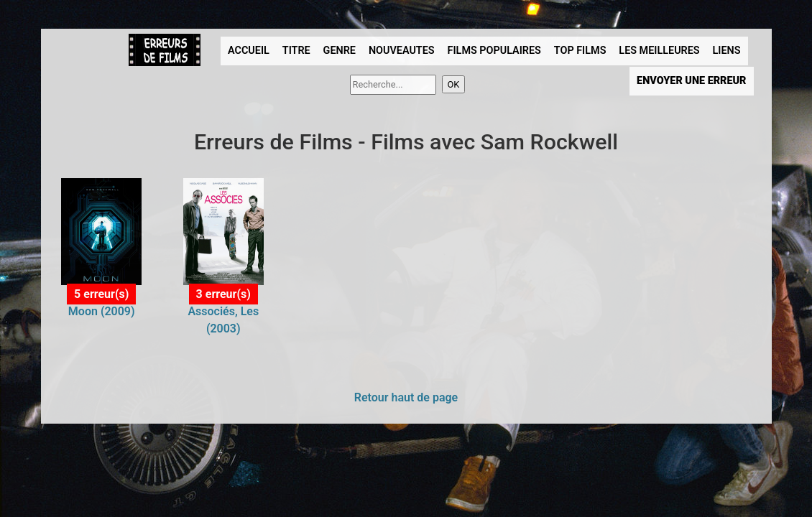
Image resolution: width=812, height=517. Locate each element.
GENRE (340, 51)
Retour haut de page (406, 397)
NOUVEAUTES (402, 51)
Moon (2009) (102, 311)
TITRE (296, 51)
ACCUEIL (249, 51)
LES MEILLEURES (659, 51)
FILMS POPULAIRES (494, 51)
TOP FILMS (580, 51)
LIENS (727, 51)
